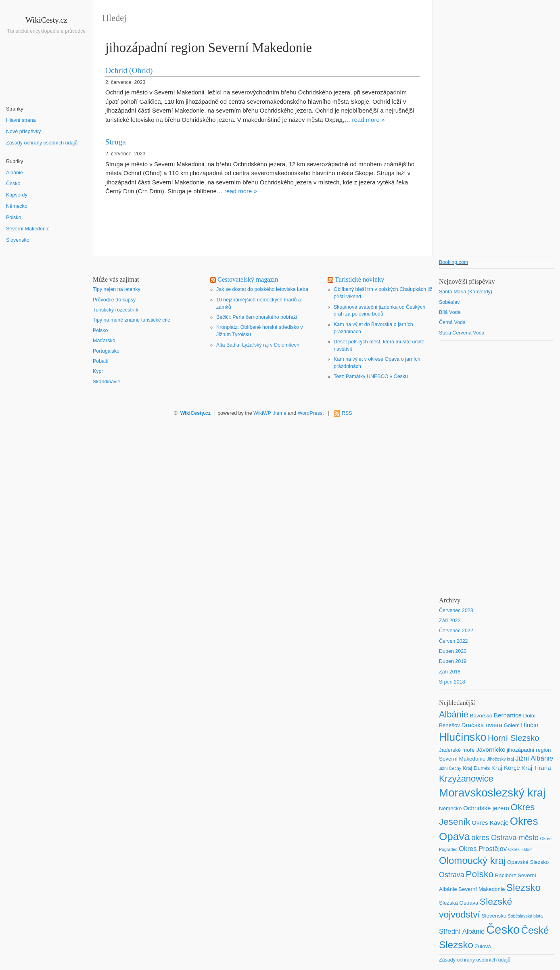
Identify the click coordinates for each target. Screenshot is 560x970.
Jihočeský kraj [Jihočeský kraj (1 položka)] (500, 759)
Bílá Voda (450, 312)
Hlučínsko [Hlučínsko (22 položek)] (463, 737)
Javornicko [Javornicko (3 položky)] (491, 749)
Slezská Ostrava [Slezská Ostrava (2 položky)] (459, 903)
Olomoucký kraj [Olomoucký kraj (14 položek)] (472, 860)
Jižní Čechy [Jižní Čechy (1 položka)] (450, 768)
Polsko (14, 217)
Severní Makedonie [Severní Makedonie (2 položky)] (482, 889)
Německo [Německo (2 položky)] (450, 808)
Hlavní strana (21, 120)
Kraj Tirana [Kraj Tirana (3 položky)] (536, 768)
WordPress (310, 413)
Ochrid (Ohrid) (129, 70)
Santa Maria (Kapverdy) (466, 292)
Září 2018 (450, 672)
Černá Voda (452, 322)
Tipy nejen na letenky (117, 289)
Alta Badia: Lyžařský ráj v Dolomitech (258, 345)
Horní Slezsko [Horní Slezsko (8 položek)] (514, 738)
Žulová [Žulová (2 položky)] (483, 946)
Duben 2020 (453, 651)
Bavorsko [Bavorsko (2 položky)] (481, 716)
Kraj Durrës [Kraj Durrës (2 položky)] (476, 768)
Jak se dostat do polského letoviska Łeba (262, 289)
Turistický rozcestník (116, 310)
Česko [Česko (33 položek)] (503, 929)
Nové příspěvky (23, 132)
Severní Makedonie (28, 229)
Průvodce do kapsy (114, 300)
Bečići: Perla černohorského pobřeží (257, 317)
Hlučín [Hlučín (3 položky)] (530, 725)
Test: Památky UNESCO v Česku (371, 376)
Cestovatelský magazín (248, 280)
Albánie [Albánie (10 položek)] (454, 714)
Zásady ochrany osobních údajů (42, 143)
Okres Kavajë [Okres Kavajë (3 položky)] (490, 823)
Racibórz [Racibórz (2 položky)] (506, 875)
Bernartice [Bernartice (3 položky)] (508, 715)
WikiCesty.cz (46, 20)
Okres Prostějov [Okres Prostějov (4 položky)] (483, 849)
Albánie (15, 173)
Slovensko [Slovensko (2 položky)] (494, 916)
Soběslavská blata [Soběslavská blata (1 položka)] (526, 916)
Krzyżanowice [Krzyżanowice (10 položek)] (466, 779)
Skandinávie (107, 382)
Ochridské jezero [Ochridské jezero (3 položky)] (486, 808)
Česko (13, 184)
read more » (368, 120)
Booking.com (453, 262)
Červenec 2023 (456, 610)
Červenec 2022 (456, 631)
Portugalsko (106, 351)
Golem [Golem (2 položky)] (511, 725)
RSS (347, 413)
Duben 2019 (453, 661)
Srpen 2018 (452, 682)
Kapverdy (17, 195)
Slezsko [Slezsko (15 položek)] (523, 887)
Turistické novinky (360, 280)
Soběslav (449, 302)
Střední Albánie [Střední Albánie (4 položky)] (462, 931)
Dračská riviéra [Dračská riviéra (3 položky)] (482, 725)
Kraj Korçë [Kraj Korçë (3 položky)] (506, 768)
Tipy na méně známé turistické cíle (132, 320)
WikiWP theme (270, 413)
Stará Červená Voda (462, 333)
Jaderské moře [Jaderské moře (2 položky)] (457, 750)
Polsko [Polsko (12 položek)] (480, 874)
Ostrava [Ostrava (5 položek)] (452, 875)
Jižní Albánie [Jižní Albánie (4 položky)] (534, 758)
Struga (116, 142)
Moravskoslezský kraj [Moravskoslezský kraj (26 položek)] (492, 793)
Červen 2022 (453, 641)
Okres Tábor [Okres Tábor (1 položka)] (520, 849)
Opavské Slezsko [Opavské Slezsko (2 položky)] (528, 862)
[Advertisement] (46, 391)
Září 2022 (450, 621)
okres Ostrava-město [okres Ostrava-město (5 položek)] (505, 838)
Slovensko (18, 240)
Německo (17, 206)
